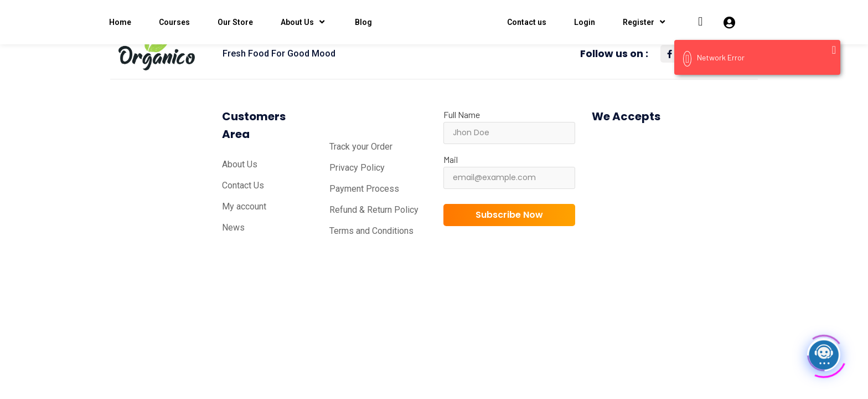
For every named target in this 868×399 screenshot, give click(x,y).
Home (120, 22)
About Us (304, 22)
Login (585, 22)
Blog (363, 22)
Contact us (527, 22)
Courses (174, 22)
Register (645, 22)
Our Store (235, 22)
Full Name (462, 114)
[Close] (834, 50)
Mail (451, 159)
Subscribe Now (509, 215)
